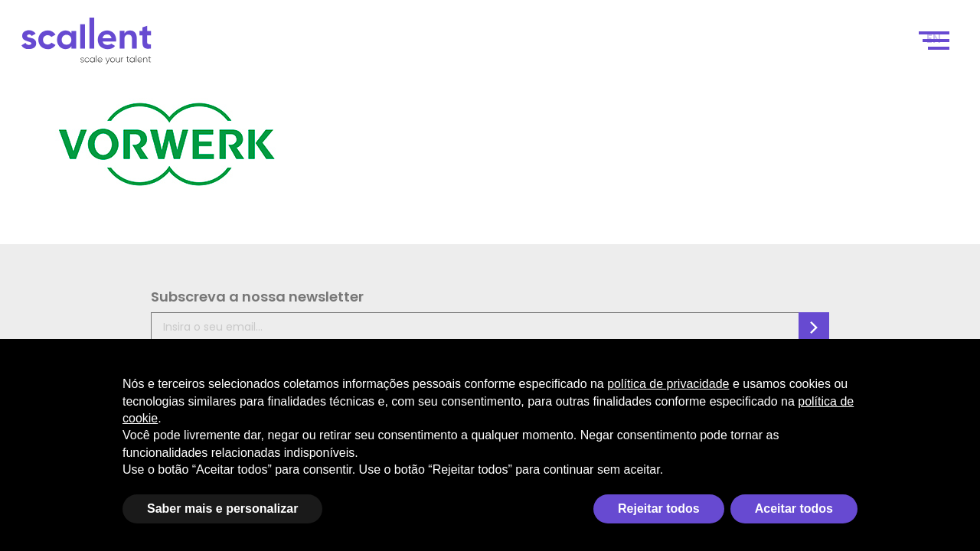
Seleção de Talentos (728, 47)
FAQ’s (532, 328)
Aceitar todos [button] (794, 509)
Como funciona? (606, 47)
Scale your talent (484, 47)
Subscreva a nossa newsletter (100, 306)
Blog (814, 47)
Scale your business (342, 47)
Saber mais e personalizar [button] (222, 509)
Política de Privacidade (451, 310)
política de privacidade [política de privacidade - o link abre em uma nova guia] (668, 384)
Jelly (882, 320)
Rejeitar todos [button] (659, 509)
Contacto (869, 47)
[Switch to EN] (938, 47)
